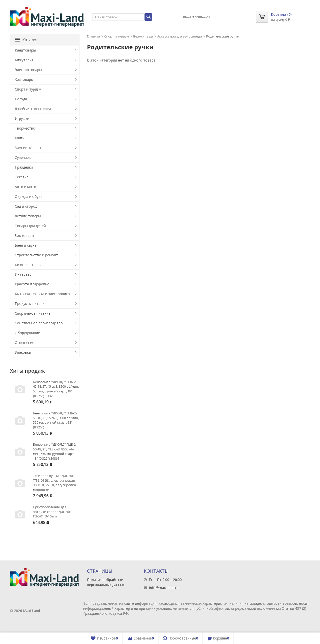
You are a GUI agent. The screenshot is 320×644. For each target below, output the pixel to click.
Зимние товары (28, 148)
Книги (20, 138)
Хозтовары (24, 79)
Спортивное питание (33, 313)
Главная (93, 36)
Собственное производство (39, 323)
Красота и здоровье (32, 284)
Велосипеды (143, 36)
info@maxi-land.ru (164, 588)
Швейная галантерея (33, 109)
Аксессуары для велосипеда (180, 36)
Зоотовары (24, 235)
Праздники (24, 167)
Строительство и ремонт (36, 255)
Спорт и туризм (117, 36)
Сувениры (23, 157)
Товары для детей (30, 226)
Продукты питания (31, 303)
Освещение (24, 343)
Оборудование (27, 333)
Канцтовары (25, 50)
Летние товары (28, 216)
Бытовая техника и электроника (42, 294)
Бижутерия (24, 60)
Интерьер (23, 274)
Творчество (25, 128)
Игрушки (22, 118)
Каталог (27, 40)
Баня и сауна (26, 245)
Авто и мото (25, 187)
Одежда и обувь (29, 196)
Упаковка (23, 352)
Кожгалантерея (28, 265)
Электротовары (28, 70)
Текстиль (23, 177)
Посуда (21, 99)
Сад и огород (26, 206)
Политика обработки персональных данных (106, 582)
